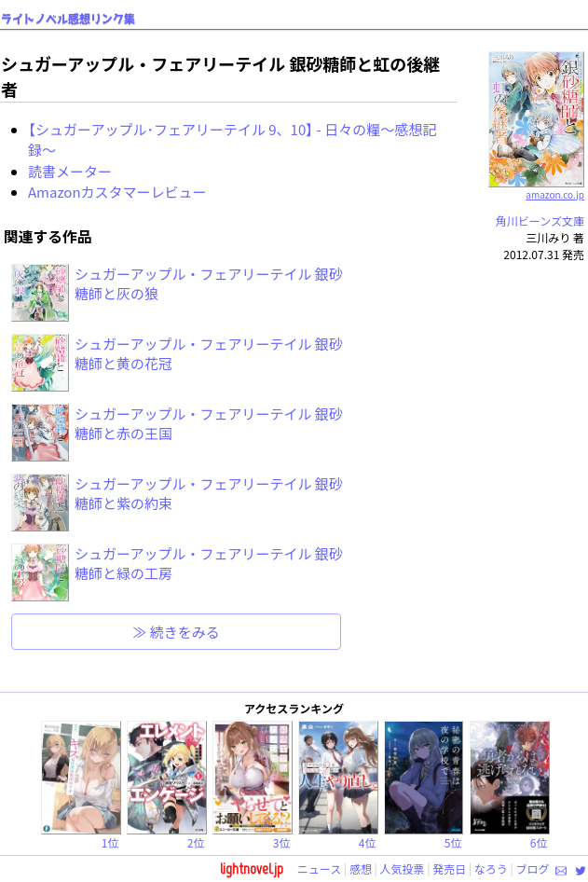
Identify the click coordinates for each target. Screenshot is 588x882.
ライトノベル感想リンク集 (68, 19)
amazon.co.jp (536, 187)
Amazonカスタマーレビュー (117, 192)
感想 (361, 868)
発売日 (449, 868)
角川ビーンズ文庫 (540, 220)
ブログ (532, 868)
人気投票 (403, 868)
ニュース (319, 868)
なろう (491, 868)
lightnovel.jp (252, 868)
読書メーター (70, 171)
